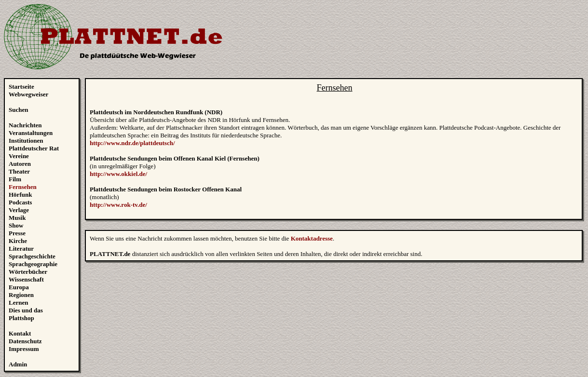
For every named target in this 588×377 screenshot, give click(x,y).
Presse (17, 233)
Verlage (19, 210)
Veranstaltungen (31, 133)
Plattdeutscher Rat (34, 148)
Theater (19, 171)
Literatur (21, 249)
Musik (17, 218)
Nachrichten (25, 125)
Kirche (18, 241)
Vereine (19, 156)
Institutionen (26, 141)
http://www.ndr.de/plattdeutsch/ (132, 143)
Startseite (21, 87)
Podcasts (20, 202)
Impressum (24, 349)
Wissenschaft (26, 279)
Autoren (20, 164)
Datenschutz (25, 341)
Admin (18, 364)
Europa (19, 287)
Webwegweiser (28, 94)
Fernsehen (23, 187)
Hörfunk (20, 195)
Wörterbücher (28, 272)
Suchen (18, 110)
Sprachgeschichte (32, 256)
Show (16, 225)
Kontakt (20, 333)
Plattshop (21, 318)
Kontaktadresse (312, 238)
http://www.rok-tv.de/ (118, 205)
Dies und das (26, 310)
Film (15, 179)
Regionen (21, 295)
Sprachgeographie (33, 264)
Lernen (18, 303)
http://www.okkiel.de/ (118, 174)
